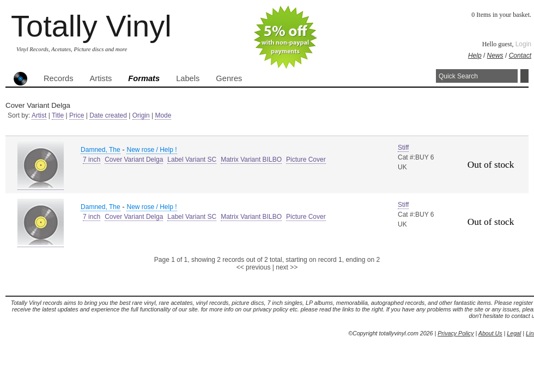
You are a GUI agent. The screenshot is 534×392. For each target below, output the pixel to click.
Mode (163, 115)
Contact (520, 56)
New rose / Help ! (151, 150)
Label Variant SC (192, 160)
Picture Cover (306, 160)
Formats (144, 78)
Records (59, 78)
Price (77, 115)
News (495, 56)
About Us (490, 333)
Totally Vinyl (91, 26)
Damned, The (101, 150)
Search (524, 76)
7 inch (92, 160)
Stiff (403, 148)
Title (58, 115)
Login (523, 44)
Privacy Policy (456, 333)
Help (475, 56)
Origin (141, 115)
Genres (229, 78)
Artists (101, 78)
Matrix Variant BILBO (251, 160)
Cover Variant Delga (134, 160)
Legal (514, 333)
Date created (108, 115)
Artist (39, 115)
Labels (188, 78)
